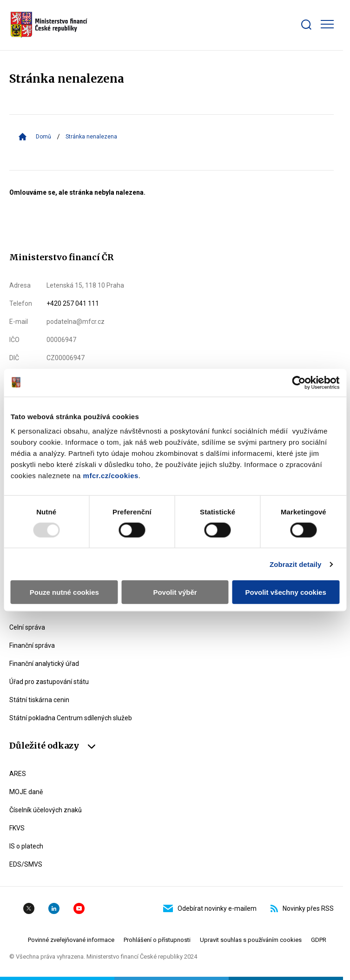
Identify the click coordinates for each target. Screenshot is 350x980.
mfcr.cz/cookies (111, 476)
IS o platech (26, 846)
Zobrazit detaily (296, 564)
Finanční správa (32, 645)
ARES (18, 774)
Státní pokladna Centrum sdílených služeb (71, 718)
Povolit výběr (175, 592)
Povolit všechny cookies (286, 592)
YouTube (79, 908)
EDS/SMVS (26, 864)
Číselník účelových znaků (46, 810)
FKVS (17, 828)
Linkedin (54, 908)
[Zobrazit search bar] (306, 25)
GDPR (319, 940)
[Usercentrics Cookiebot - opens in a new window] (299, 382)
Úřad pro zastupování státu (49, 682)
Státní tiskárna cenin (39, 700)
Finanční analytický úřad (44, 664)
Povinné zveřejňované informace (71, 940)
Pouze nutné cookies (64, 592)
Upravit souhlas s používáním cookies (251, 940)
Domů (43, 137)
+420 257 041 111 (73, 303)
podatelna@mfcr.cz (76, 322)
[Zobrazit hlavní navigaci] (327, 24)
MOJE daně (26, 792)
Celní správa (27, 627)
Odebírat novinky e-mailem (210, 908)
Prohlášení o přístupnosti (157, 940)
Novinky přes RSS (302, 908)
